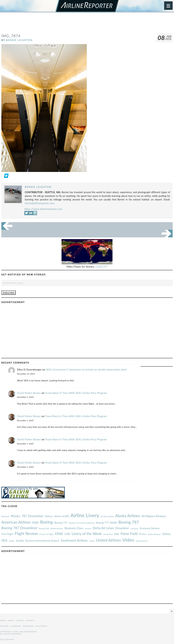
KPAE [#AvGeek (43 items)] (59, 534)
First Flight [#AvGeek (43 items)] (7, 534)
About (11, 620)
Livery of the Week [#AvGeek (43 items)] (87, 534)
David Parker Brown (29, 393)
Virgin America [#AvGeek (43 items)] (142, 541)
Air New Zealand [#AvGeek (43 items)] (107, 516)
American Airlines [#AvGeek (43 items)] (16, 522)
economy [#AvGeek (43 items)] (134, 528)
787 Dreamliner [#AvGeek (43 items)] (33, 516)
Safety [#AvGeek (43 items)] (166, 534)
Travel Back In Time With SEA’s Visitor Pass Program (76, 393)
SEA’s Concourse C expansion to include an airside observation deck (86, 369)
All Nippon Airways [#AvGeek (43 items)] (154, 516)
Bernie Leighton (19, 40)
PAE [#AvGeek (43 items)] (117, 534)
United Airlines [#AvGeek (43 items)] (108, 540)
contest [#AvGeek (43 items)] (88, 528)
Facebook (16, 626)
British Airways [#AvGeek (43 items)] (57, 528)
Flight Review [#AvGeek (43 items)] (26, 533)
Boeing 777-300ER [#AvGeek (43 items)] (106, 523)
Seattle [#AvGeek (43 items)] (12, 541)
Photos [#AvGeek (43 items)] (143, 534)
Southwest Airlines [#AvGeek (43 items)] (74, 540)
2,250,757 (101, 266)
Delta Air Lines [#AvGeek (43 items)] (103, 528)
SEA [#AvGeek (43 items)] (4, 540)
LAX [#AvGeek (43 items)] (67, 534)
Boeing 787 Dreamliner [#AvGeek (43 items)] (19, 528)
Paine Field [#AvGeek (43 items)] (129, 534)
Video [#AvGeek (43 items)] (128, 540)
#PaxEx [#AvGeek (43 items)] (15, 516)
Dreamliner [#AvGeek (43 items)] (122, 528)
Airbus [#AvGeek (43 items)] (49, 516)
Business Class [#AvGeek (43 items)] (74, 528)
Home (3, 620)
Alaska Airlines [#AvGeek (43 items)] (128, 516)
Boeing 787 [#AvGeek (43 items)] (129, 522)
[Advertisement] (87, 24)
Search (20, 620)
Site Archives (7, 639)
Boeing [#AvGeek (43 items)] (46, 522)
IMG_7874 (11, 36)
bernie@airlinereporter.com (39, 203)
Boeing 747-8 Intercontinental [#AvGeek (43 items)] (82, 523)
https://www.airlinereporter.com (43, 209)
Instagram (28, 626)
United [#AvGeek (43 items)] (92, 541)
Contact (30, 620)
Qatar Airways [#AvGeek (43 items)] (154, 534)
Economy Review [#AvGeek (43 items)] (150, 528)
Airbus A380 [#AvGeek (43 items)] (62, 516)
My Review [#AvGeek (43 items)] (108, 534)
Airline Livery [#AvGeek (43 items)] (85, 515)
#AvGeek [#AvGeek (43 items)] (5, 516)
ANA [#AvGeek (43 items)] (35, 522)
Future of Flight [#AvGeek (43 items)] (46, 534)
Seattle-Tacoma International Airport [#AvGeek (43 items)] (38, 540)
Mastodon (41, 626)
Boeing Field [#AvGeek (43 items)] (44, 528)
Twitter (4, 626)
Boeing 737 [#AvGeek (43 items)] (61, 523)
